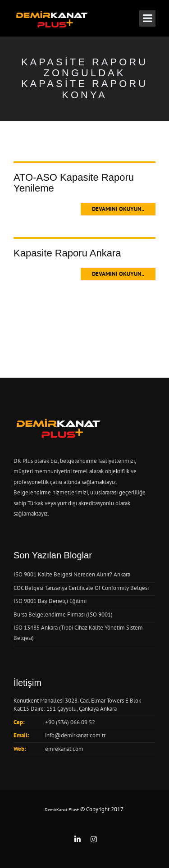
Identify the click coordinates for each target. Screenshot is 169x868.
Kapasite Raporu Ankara (67, 253)
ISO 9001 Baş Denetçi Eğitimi (50, 601)
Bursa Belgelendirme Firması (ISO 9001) (63, 614)
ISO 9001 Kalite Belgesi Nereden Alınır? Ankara (72, 574)
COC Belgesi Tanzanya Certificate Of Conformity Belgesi (81, 588)
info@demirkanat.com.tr (75, 735)
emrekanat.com (64, 749)
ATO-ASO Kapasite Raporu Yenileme (74, 183)
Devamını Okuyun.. (118, 209)
